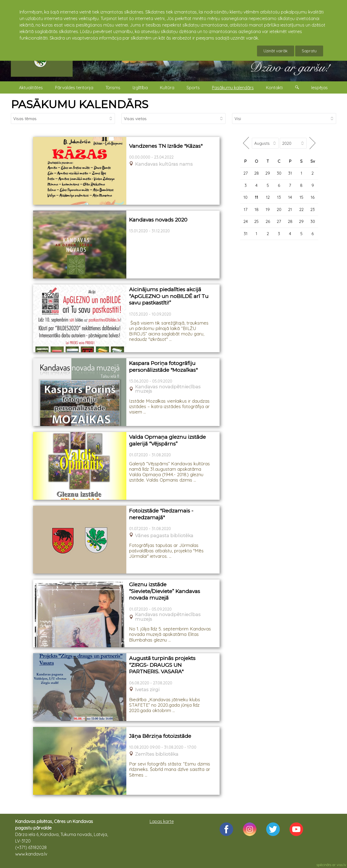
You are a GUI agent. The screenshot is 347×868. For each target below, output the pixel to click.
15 (301, 197)
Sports (193, 88)
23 (313, 209)
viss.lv (341, 865)
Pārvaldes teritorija (74, 88)
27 (246, 173)
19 (268, 209)
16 (313, 197)
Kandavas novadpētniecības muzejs (168, 389)
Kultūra (167, 88)
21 (290, 209)
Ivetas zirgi (147, 690)
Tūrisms (113, 88)
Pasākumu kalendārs (233, 88)
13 (279, 197)
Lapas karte (162, 821)
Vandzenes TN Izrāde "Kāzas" (166, 146)
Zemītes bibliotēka (157, 754)
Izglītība (140, 88)
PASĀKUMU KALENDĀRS (80, 104)
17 (246, 209)
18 (257, 209)
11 (256, 197)
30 (279, 173)
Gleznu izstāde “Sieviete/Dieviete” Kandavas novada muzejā (165, 591)
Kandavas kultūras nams (164, 164)
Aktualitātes (31, 88)
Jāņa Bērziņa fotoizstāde (160, 736)
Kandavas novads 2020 (158, 220)
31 (290, 173)
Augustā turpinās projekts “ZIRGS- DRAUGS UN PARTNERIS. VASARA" (162, 665)
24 (246, 221)
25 (256, 221)
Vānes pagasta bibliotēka (164, 536)
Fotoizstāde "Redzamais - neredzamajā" (161, 514)
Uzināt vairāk (276, 51)
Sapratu (309, 51)
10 (245, 197)
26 (268, 221)
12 (268, 197)
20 (279, 209)
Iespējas (319, 88)
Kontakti (274, 88)
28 (257, 173)
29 (268, 173)
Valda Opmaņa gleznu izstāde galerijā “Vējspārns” (167, 440)
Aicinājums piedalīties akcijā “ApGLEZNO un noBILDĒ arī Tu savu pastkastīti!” (169, 296)
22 (301, 209)
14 (290, 197)
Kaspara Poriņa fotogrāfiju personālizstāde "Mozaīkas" (163, 367)
